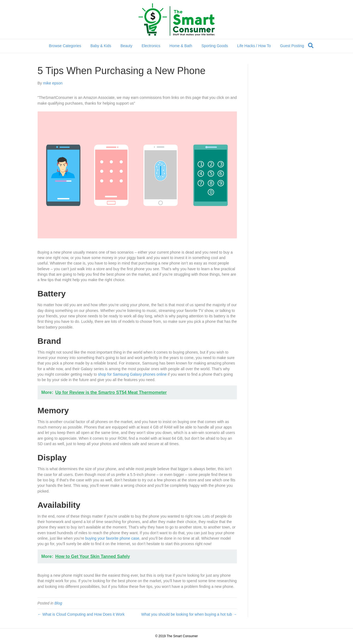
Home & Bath (181, 46)
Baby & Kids (101, 46)
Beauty (126, 46)
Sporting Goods (215, 46)
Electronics (151, 46)
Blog (58, 603)
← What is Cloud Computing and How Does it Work (81, 614)
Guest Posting (292, 46)
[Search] (311, 45)
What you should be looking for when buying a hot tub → (189, 614)
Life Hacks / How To (254, 46)
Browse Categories (65, 46)
